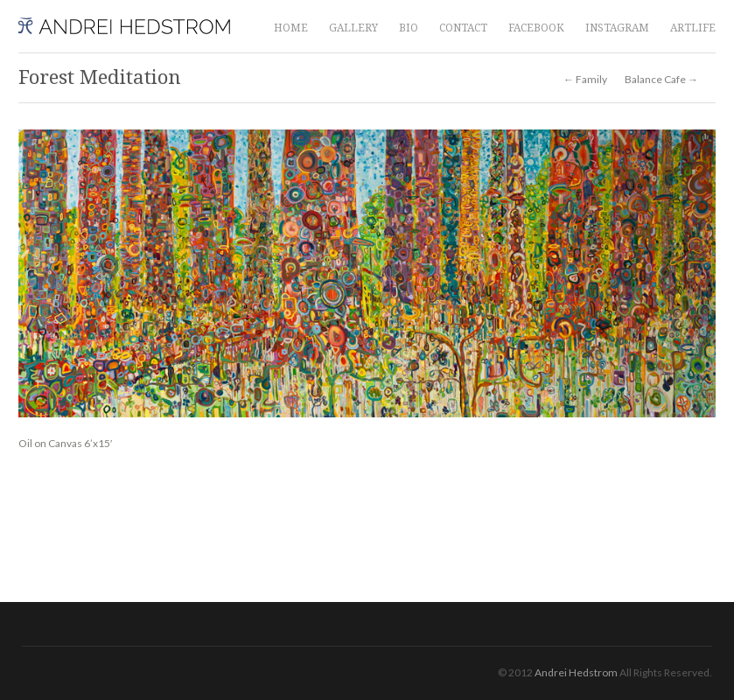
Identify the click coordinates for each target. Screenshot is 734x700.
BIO (409, 28)
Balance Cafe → (661, 80)
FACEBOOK (536, 28)
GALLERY (353, 28)
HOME (291, 28)
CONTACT (463, 28)
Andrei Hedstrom (576, 672)
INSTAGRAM (617, 28)
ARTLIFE (693, 28)
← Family (585, 80)
